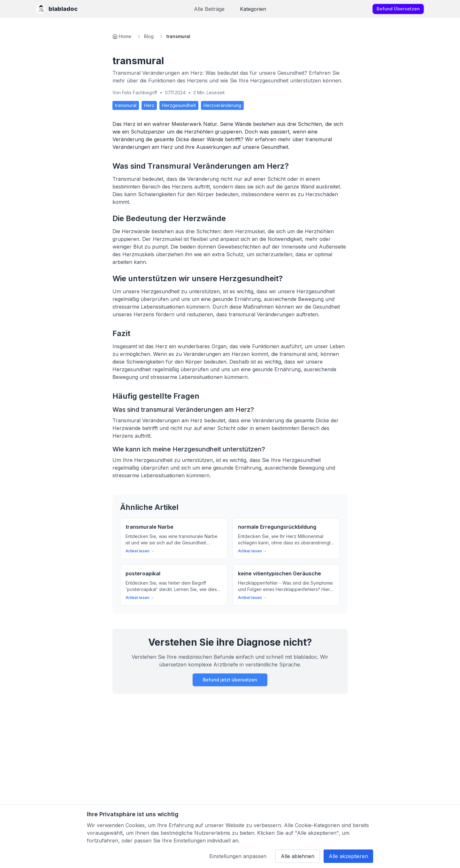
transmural (126, 105)
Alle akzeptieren (348, 856)
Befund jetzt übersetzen (230, 680)
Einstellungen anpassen (238, 856)
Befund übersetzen (398, 9)
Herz (149, 105)
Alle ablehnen (298, 856)
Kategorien (253, 9)
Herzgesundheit (179, 105)
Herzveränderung (222, 105)
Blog (149, 36)
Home (125, 36)
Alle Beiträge (209, 9)
